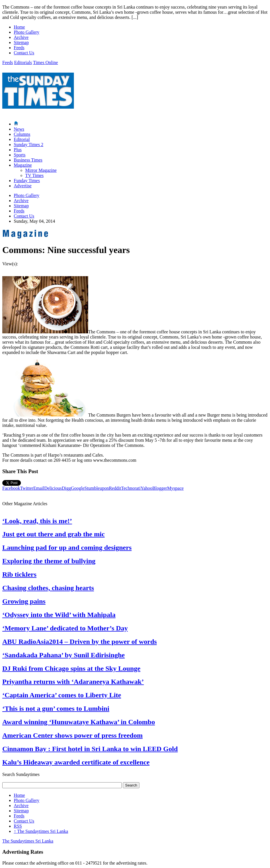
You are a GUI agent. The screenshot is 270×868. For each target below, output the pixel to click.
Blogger (160, 488)
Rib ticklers (19, 574)
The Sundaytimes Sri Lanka (41, 831)
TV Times (34, 175)
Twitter (27, 488)
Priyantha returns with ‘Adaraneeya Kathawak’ (73, 682)
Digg (66, 488)
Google (78, 488)
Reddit (115, 488)
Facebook (11, 488)
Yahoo (146, 488)
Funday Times (27, 181)
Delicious (53, 488)
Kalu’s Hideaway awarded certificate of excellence (76, 762)
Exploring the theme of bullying (49, 561)
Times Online (45, 62)
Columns (22, 134)
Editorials (23, 62)
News (19, 129)
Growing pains (24, 601)
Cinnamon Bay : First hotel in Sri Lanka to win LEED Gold (90, 749)
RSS (18, 826)
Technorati (131, 488)
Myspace (176, 488)
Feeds (19, 48)
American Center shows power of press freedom (72, 735)
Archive (21, 37)
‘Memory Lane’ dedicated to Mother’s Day (65, 628)
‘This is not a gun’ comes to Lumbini (56, 708)
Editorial (22, 139)
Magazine (23, 165)
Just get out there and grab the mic (54, 534)
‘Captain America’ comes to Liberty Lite (62, 695)
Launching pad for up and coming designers (67, 548)
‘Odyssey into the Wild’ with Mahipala (59, 615)
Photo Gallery (26, 32)
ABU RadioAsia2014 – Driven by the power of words (80, 642)
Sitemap (21, 42)
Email (39, 488)
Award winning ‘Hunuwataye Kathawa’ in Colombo (79, 722)
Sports (20, 155)
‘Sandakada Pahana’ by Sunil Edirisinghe (64, 655)
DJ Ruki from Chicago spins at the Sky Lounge (71, 668)
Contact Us (24, 53)
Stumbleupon (97, 488)
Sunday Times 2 (28, 145)
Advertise (23, 186)
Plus (18, 150)
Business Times (28, 160)
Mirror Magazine (41, 170)
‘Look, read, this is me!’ (37, 521)
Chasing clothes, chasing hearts (48, 588)
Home (19, 27)
